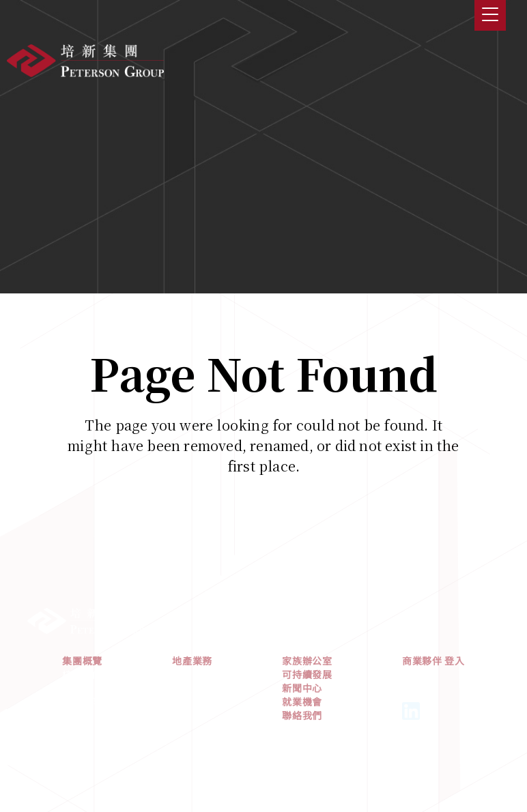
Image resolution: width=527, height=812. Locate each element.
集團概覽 (82, 668)
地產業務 (192, 668)
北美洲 (187, 695)
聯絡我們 (302, 723)
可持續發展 (307, 682)
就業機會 (302, 709)
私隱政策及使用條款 (263, 758)
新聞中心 (302, 695)
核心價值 (82, 682)
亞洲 (182, 682)
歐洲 (182, 709)
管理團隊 (82, 709)
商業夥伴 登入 (433, 668)
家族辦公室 (307, 668)
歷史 (72, 695)
